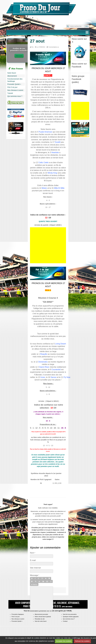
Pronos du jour (84, 11)
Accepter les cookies (64, 641)
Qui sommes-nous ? (15, 96)
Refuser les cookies (82, 641)
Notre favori (12, 73)
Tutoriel (10, 93)
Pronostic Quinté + (14, 84)
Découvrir (19, 56)
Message (34, 575)
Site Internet (35, 568)
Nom (32, 553)
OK (87, 26)
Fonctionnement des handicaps (15, 80)
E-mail (33, 560)
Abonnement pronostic (41, 614)
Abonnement (12, 76)
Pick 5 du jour (12, 87)
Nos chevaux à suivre (15, 90)
